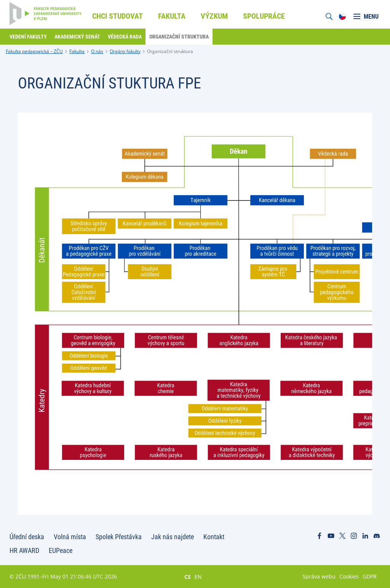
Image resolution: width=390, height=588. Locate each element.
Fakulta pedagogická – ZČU (34, 51)
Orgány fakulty (125, 51)
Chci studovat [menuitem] (117, 16)
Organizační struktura (170, 51)
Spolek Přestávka (119, 537)
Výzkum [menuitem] (214, 16)
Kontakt (214, 537)
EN (198, 577)
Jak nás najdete (173, 537)
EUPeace (61, 550)
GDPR (370, 576)
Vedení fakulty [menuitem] (28, 37)
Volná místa (70, 537)
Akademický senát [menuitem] (77, 37)
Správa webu (319, 576)
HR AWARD (24, 550)
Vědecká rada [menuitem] (125, 37)
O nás (97, 51)
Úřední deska (27, 537)
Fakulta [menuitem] (172, 16)
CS (188, 577)
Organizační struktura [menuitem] (179, 37)
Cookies (349, 576)
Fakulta (77, 51)
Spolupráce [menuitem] (264, 16)
